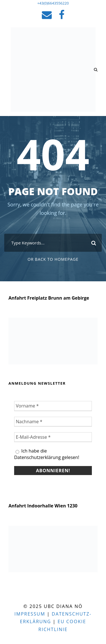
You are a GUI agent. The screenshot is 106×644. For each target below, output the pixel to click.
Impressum (30, 614)
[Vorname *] (53, 406)
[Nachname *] (53, 422)
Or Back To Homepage (53, 259)
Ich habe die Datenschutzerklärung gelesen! (47, 454)
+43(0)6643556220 (53, 3)
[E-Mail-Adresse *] (53, 437)
